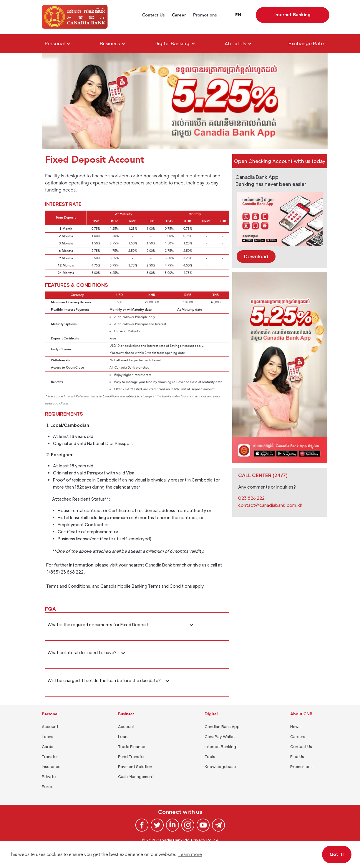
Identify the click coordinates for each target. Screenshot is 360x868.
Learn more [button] (190, 854)
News (295, 726)
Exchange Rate (306, 43)
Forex (47, 786)
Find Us (297, 756)
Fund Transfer (131, 756)
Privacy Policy (205, 840)
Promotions (205, 15)
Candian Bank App (222, 726)
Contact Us (154, 15)
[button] (238, 15)
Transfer (50, 756)
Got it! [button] (337, 854)
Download (256, 256)
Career (179, 15)
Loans (48, 736)
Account (50, 726)
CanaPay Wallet (220, 736)
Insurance (51, 766)
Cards (48, 746)
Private (49, 776)
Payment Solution (135, 766)
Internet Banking (220, 746)
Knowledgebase (220, 766)
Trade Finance (132, 746)
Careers (298, 736)
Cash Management (136, 776)
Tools (210, 756)
